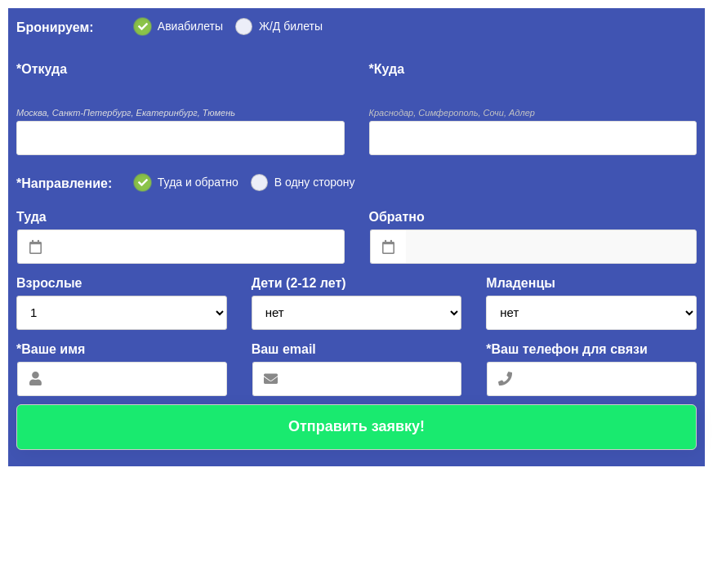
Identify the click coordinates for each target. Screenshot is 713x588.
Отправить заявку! (356, 426)
